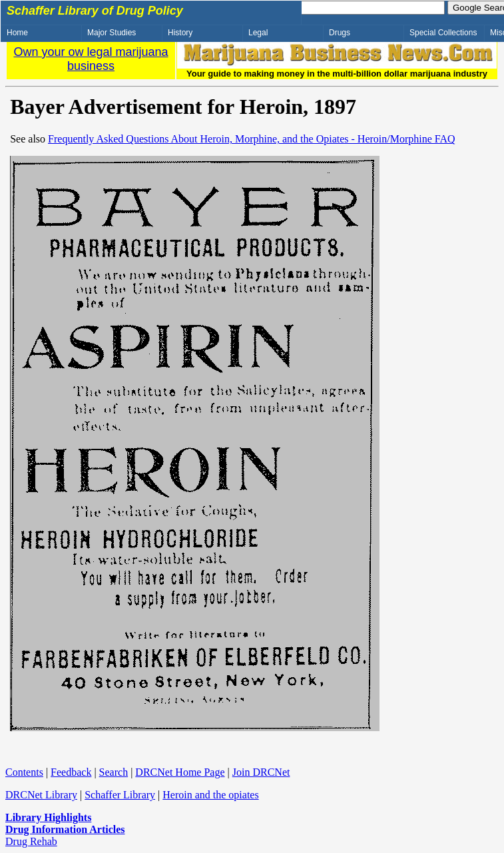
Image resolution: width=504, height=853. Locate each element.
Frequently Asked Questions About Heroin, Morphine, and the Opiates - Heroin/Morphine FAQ (252, 139)
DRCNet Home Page (180, 772)
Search (114, 772)
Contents (24, 772)
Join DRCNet (261, 772)
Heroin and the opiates (210, 795)
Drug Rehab (31, 841)
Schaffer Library (120, 795)
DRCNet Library (41, 795)
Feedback (71, 772)
